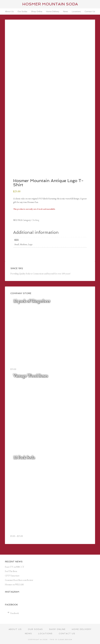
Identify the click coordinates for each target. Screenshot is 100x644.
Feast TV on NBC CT (15, 567)
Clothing (35, 220)
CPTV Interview (12, 576)
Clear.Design (65, 640)
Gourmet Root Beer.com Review (19, 580)
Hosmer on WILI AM (14, 584)
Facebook (15, 613)
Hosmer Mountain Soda (50, 4)
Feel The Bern (11, 571)
